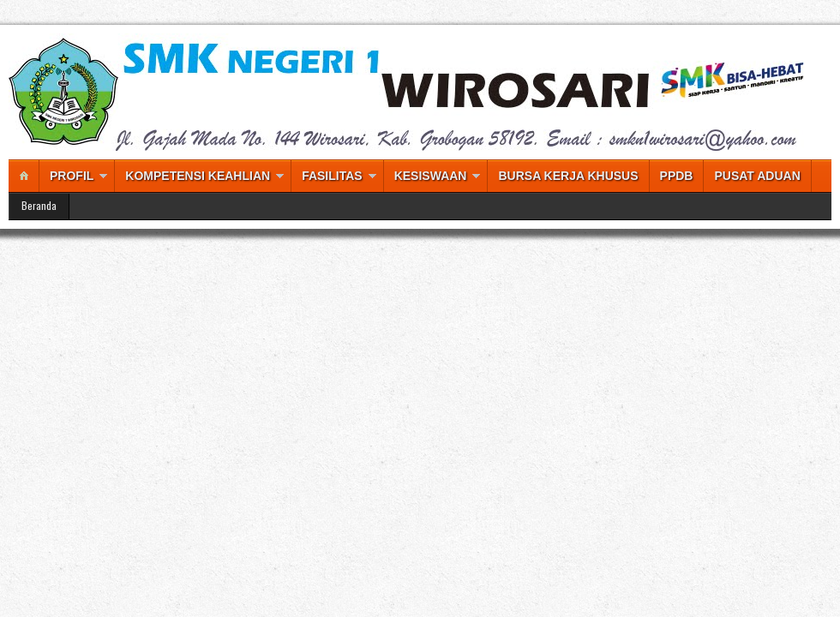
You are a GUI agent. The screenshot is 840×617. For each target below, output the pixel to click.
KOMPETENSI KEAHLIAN (198, 176)
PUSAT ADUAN (757, 176)
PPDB (677, 176)
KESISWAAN (431, 176)
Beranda (39, 205)
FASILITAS (332, 176)
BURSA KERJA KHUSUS (568, 176)
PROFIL (72, 176)
